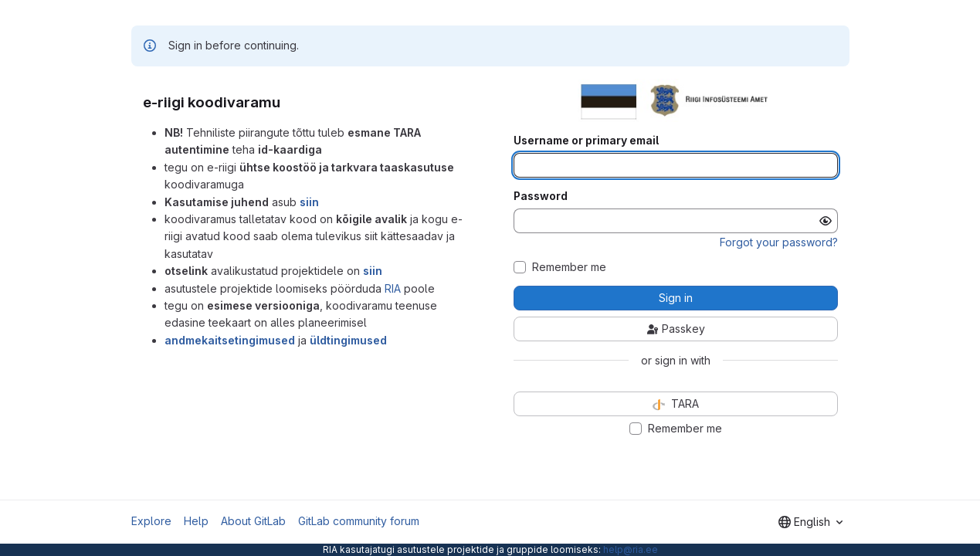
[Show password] (826, 221)
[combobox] (810, 522)
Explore (151, 521)
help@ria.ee (631, 549)
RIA (393, 288)
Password (541, 196)
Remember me (569, 267)
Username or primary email (586, 141)
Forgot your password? (779, 242)
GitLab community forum (359, 521)
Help (196, 521)
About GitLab (253, 521)
